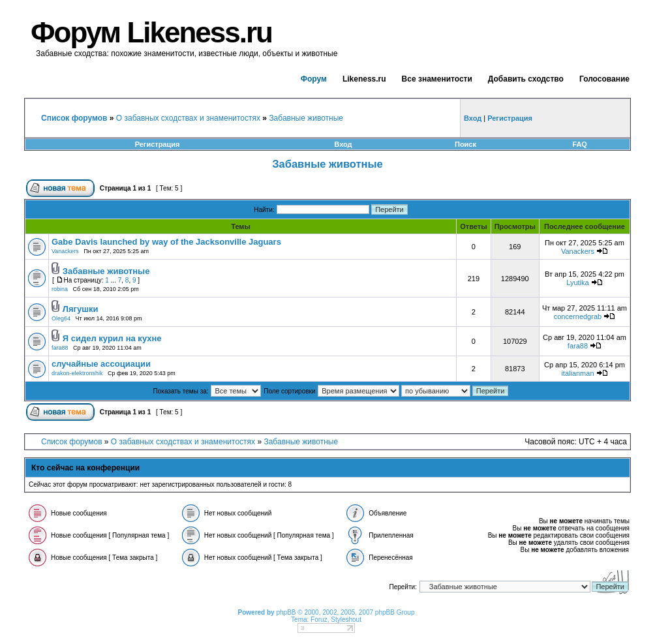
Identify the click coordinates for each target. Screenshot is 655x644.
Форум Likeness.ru (151, 32)
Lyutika (577, 283)
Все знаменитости (437, 79)
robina (60, 289)
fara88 (60, 348)
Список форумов (72, 442)
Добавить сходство (526, 79)
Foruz (319, 620)
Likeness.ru (364, 79)
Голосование (604, 79)
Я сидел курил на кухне (112, 338)
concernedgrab (578, 316)
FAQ (580, 144)
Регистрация (158, 144)
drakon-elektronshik (77, 373)
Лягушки (81, 309)
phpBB (286, 612)
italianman (577, 373)
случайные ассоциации (101, 364)
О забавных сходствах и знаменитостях (188, 118)
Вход (343, 144)
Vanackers (65, 251)
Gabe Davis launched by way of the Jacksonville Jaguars (166, 242)
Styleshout (346, 620)
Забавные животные (306, 118)
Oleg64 (61, 318)
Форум (314, 79)
